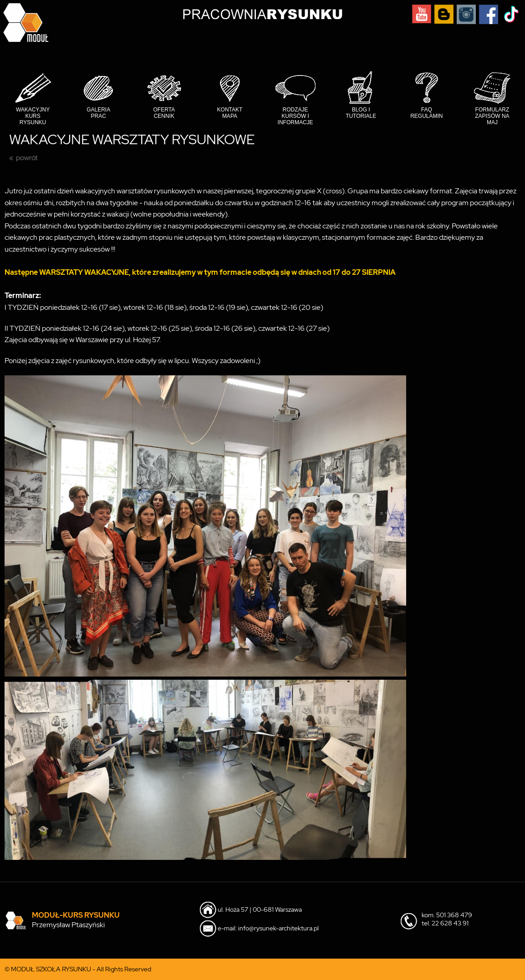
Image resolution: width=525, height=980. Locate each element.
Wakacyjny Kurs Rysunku (33, 116)
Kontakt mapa (230, 113)
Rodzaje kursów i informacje (296, 116)
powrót (27, 158)
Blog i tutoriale (361, 113)
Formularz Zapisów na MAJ (492, 116)
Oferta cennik (164, 113)
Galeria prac (98, 113)
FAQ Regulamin (426, 113)
